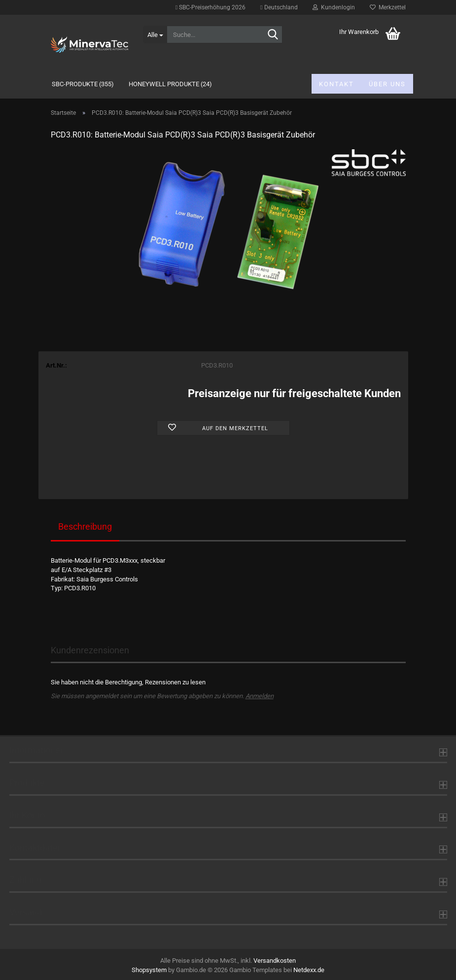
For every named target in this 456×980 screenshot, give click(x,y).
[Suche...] (155, 34)
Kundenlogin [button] (334, 7)
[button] (279, 7)
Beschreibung (85, 526)
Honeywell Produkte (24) (170, 84)
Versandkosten (275, 961)
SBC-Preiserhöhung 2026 (210, 7)
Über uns (387, 84)
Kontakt (336, 84)
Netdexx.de (309, 970)
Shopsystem (149, 970)
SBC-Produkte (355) (83, 84)
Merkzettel (388, 7)
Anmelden (260, 696)
